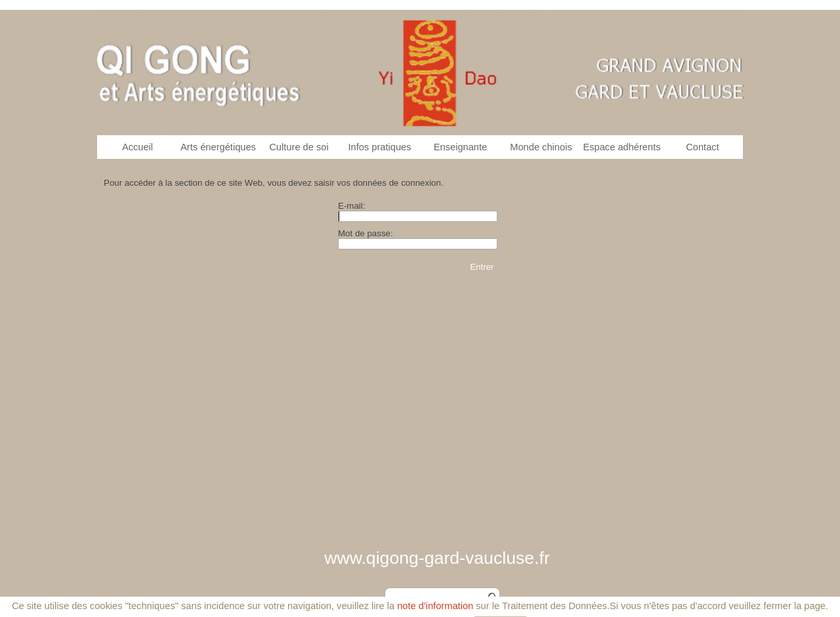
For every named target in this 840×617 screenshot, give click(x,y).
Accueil (137, 147)
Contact (703, 147)
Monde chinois (541, 147)
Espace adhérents (621, 147)
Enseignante (461, 147)
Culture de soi (299, 147)
